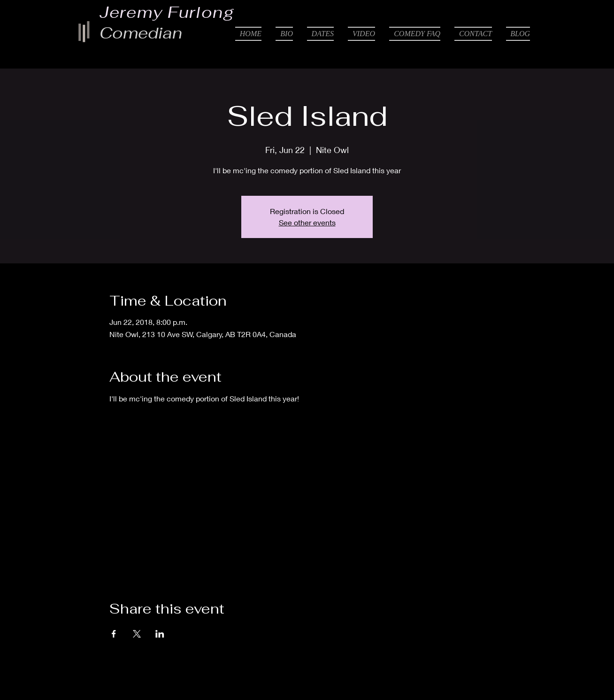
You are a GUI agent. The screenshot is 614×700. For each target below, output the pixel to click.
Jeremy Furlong (167, 12)
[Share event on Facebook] (114, 634)
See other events (307, 222)
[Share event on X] (137, 634)
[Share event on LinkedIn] (160, 634)
